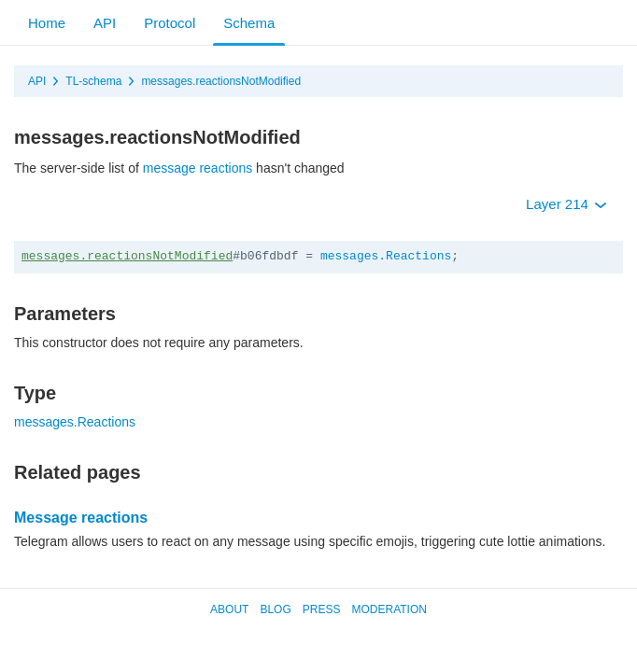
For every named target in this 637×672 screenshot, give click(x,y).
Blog (275, 609)
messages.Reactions (386, 256)
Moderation (389, 609)
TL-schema (93, 81)
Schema (249, 23)
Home (47, 23)
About (229, 609)
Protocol (170, 23)
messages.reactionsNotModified (221, 81)
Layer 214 (566, 204)
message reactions (198, 168)
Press (322, 609)
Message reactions (81, 518)
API (105, 23)
